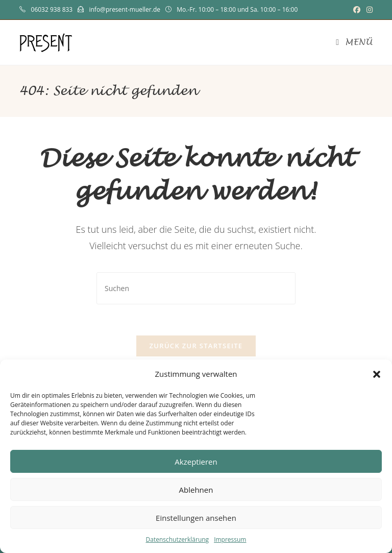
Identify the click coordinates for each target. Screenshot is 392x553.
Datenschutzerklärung (178, 539)
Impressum (230, 539)
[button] (377, 374)
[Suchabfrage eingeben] (196, 288)
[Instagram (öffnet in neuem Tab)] (368, 10)
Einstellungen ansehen (196, 518)
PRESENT (46, 42)
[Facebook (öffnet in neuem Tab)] (357, 10)
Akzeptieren (196, 462)
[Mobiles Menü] (354, 42)
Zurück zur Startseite (196, 346)
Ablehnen (196, 490)
